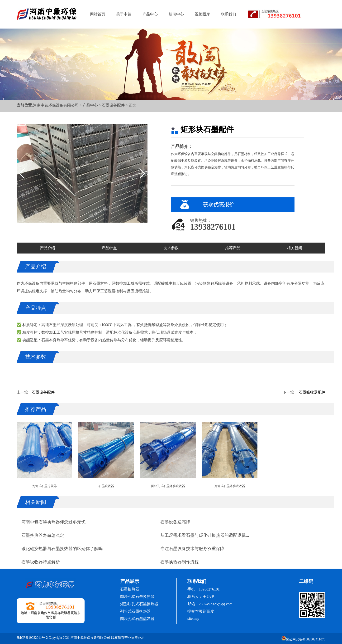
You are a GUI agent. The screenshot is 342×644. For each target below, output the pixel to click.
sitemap (193, 618)
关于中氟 (124, 14)
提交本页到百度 (201, 611)
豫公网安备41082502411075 (303, 638)
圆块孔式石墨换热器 (137, 597)
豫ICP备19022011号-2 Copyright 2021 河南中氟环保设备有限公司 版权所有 (71, 638)
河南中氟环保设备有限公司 (56, 105)
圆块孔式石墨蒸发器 (137, 619)
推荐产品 (233, 248)
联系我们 (228, 14)
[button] (142, 173)
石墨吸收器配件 (312, 392)
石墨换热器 (130, 589)
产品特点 (109, 248)
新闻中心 (176, 14)
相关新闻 (294, 248)
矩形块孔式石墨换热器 (139, 604)
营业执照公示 (134, 638)
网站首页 (98, 14)
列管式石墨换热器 (135, 611)
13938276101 (213, 227)
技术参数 (171, 248)
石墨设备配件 (113, 105)
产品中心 (150, 14)
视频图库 (202, 14)
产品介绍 (47, 248)
